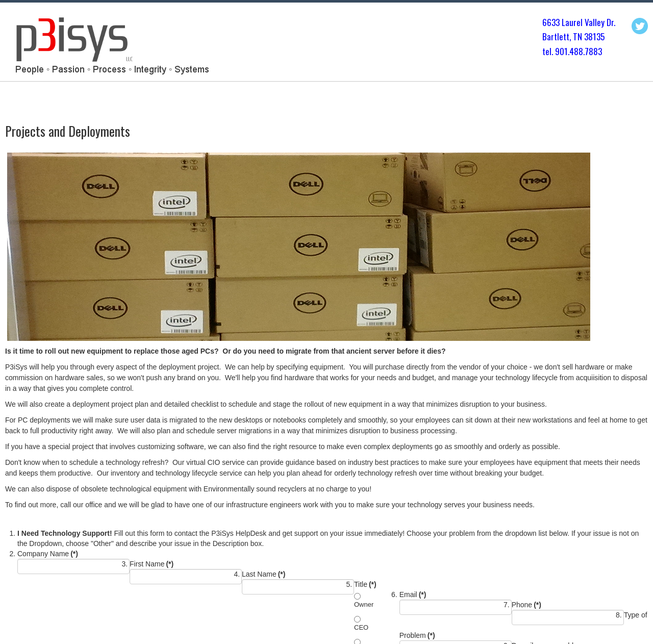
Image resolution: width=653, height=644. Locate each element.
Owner (364, 604)
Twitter (640, 26)
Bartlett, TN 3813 (571, 36)
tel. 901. (556, 51)
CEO (361, 627)
